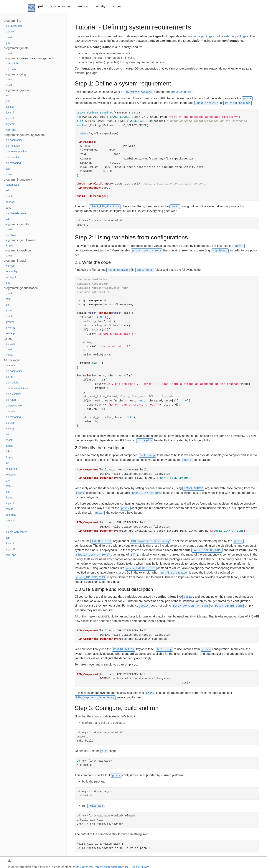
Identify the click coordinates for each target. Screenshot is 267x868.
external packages (236, 36)
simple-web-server (16, 213)
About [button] (117, 6)
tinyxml (10, 118)
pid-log (9, 79)
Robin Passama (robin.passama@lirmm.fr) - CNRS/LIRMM (111, 864)
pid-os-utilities (14, 157)
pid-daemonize (14, 140)
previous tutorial (182, 92)
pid (41, 6)
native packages (203, 36)
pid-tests (10, 344)
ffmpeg (10, 245)
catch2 (9, 355)
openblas (11, 235)
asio (8, 169)
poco (8, 208)
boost (9, 37)
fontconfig (11, 271)
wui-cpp (10, 266)
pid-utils (10, 32)
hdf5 (8, 299)
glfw (8, 43)
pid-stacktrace (14, 26)
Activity (100, 6)
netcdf (9, 196)
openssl (10, 202)
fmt (7, 95)
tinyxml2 (10, 124)
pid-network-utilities (17, 151)
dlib (8, 452)
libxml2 (10, 107)
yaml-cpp (11, 130)
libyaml (10, 113)
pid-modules (13, 63)
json (8, 101)
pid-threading (13, 163)
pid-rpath (11, 69)
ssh (8, 219)
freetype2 (11, 277)
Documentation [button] (60, 6)
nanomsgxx (12, 185)
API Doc (83, 6)
